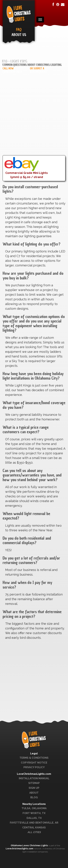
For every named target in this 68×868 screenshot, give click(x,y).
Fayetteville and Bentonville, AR (34, 823)
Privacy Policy (34, 767)
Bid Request (39, 72)
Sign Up (34, 788)
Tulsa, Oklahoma (34, 808)
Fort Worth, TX (34, 813)
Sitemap (34, 783)
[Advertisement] (34, 121)
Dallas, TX (34, 818)
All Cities (34, 832)
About (34, 793)
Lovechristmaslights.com (19, 849)
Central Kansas (34, 827)
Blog (34, 797)
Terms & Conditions (34, 758)
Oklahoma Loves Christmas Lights (30, 846)
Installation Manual (34, 778)
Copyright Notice (34, 763)
